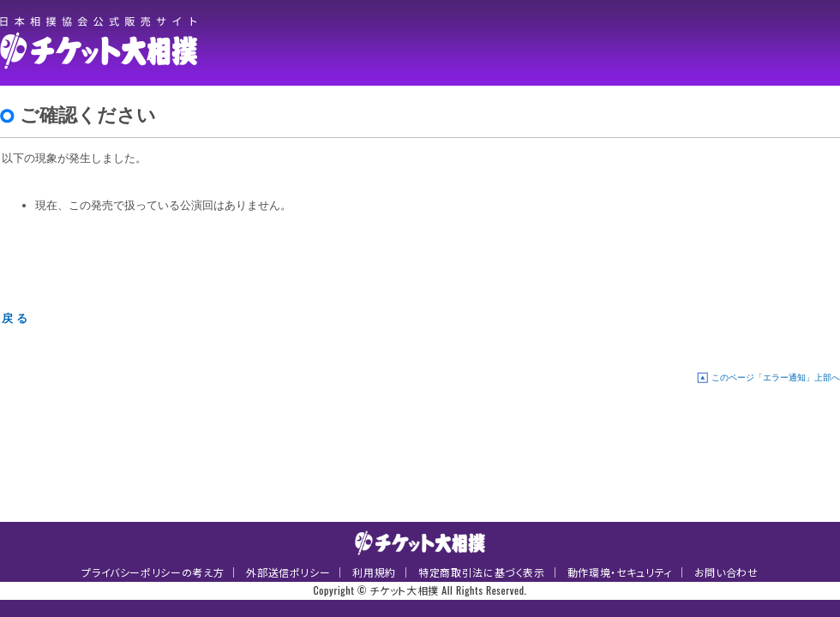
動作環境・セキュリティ (620, 572)
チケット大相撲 (103, 43)
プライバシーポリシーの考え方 (153, 572)
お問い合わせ (726, 572)
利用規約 (374, 572)
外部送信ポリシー (288, 572)
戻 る (15, 318)
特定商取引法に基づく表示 (482, 572)
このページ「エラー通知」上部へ (776, 377)
